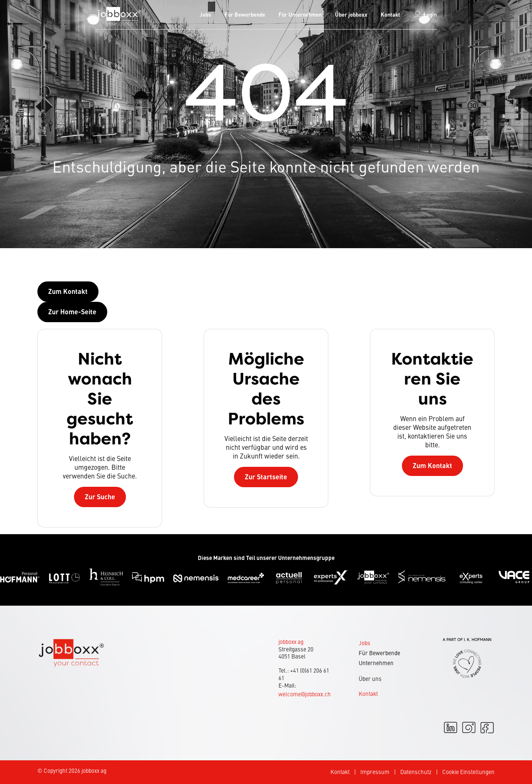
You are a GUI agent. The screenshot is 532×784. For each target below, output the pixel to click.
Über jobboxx (351, 14)
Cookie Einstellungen (468, 772)
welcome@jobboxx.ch (305, 694)
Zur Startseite (266, 477)
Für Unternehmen (300, 14)
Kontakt (390, 14)
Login (425, 14)
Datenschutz (416, 772)
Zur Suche (100, 497)
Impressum (375, 772)
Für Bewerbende (245, 14)
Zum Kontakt (432, 465)
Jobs (205, 14)
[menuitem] (205, 15)
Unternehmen (376, 663)
